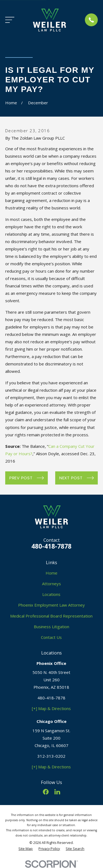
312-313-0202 (51, 756)
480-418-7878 (51, 546)
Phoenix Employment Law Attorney (51, 605)
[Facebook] (46, 792)
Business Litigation (51, 627)
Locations (51, 594)
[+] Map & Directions (51, 708)
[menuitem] (26, 849)
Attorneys (51, 584)
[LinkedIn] (57, 792)
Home (51, 573)
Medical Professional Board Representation (51, 616)
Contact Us (51, 637)
